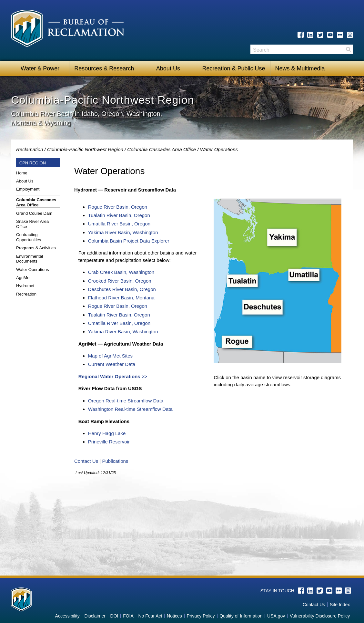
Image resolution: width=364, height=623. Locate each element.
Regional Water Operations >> (113, 376)
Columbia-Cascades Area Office (36, 202)
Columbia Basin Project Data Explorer (129, 241)
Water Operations (32, 270)
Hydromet (25, 286)
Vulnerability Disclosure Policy (320, 616)
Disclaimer (95, 616)
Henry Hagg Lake (107, 433)
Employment (28, 189)
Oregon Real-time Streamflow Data (126, 401)
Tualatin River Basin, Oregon (119, 215)
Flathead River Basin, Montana (121, 298)
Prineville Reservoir (109, 442)
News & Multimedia (300, 68)
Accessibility (67, 616)
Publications (115, 461)
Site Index (340, 605)
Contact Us (86, 461)
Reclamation (30, 149)
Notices (174, 616)
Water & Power (40, 68)
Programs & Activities (36, 248)
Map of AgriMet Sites (110, 356)
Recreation (26, 294)
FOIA (128, 616)
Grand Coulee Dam (34, 213)
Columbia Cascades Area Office (162, 149)
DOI (114, 616)
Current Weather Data (112, 364)
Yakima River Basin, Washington (123, 232)
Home (22, 173)
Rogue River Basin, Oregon (118, 207)
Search (348, 49)
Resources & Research (104, 68)
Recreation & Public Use (233, 68)
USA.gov (276, 616)
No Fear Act (150, 616)
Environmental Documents (30, 259)
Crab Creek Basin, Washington (121, 272)
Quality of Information (241, 616)
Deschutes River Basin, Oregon (122, 289)
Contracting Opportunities (29, 237)
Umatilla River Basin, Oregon (119, 224)
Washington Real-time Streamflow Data (130, 409)
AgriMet (23, 278)
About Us (168, 68)
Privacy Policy (201, 616)
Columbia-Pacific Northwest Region (85, 149)
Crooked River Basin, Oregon (120, 281)
